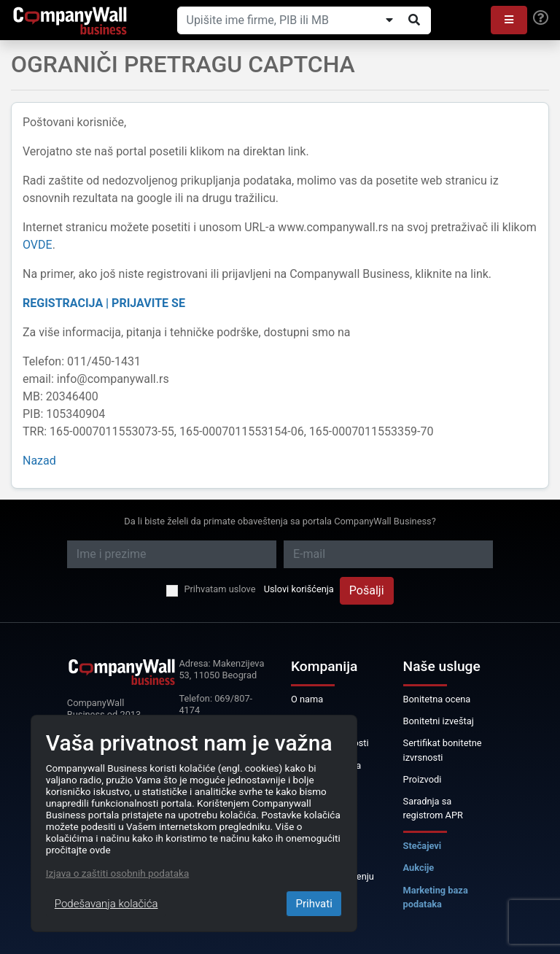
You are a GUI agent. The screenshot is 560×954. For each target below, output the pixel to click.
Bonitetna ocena (437, 699)
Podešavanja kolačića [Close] (106, 904)
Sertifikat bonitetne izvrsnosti (443, 750)
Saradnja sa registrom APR (433, 808)
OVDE (38, 245)
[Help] (541, 18)
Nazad (39, 461)
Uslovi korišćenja (299, 589)
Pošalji (367, 590)
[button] (509, 20)
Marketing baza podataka (436, 897)
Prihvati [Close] (314, 904)
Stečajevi (423, 846)
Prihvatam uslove (219, 589)
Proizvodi (423, 779)
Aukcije (419, 868)
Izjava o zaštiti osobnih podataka (117, 873)
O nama (307, 699)
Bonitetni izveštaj (439, 721)
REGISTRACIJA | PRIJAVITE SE (104, 303)
